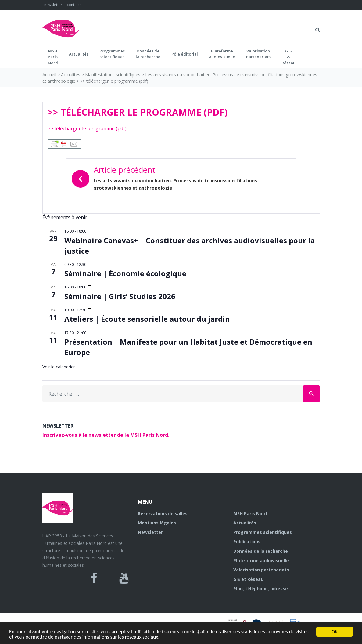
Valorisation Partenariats (258, 54)
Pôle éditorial (185, 54)
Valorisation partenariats (261, 570)
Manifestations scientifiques (113, 75)
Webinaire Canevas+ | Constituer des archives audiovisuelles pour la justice (190, 246)
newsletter (53, 5)
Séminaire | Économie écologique (125, 273)
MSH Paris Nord (250, 514)
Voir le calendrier (59, 367)
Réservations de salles (163, 514)
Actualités (79, 54)
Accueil (49, 75)
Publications (247, 542)
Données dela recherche (148, 54)
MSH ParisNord (53, 57)
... (308, 51)
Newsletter (150, 532)
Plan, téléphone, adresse (261, 589)
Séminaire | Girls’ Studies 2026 (120, 296)
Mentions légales (157, 523)
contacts (74, 5)
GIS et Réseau (248, 579)
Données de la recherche (261, 551)
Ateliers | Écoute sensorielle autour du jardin (147, 319)
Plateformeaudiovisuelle (222, 54)
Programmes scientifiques (112, 54)
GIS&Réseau (289, 57)
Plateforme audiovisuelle (261, 561)
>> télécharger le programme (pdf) (87, 128)
